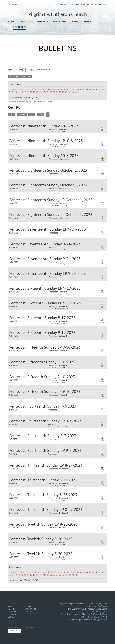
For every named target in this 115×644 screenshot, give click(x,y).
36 (101, 89)
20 (55, 89)
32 (90, 89)
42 (22, 92)
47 (37, 92)
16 (43, 89)
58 (69, 92)
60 (74, 92)
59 (71, 92)
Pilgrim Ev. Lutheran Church (58, 14)
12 (32, 89)
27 (75, 89)
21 (58, 89)
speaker (22, 115)
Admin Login (15, 631)
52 (51, 92)
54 (57, 92)
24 (67, 89)
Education (60, 21)
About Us (26, 21)
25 (70, 89)
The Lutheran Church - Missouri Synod (13, 612)
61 (77, 92)
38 (10, 92)
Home (11, 21)
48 (40, 92)
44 (28, 92)
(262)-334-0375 (15, 4)
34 (96, 89)
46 (34, 92)
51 (48, 92)
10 (26, 89)
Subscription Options (20, 76)
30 (84, 89)
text (32, 115)
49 (42, 92)
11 (29, 89)
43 (25, 92)
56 (63, 92)
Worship (42, 21)
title (12, 115)
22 (61, 89)
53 (54, 92)
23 (64, 89)
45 (31, 92)
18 (49, 89)
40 (16, 92)
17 (46, 89)
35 (99, 89)
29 (81, 89)
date (40, 115)
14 (38, 89)
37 (104, 89)
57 (66, 92)
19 (52, 89)
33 (93, 89)
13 (35, 89)
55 (60, 92)
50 (45, 92)
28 (78, 89)
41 (19, 92)
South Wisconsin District (30, 609)
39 (13, 92)
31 (87, 89)
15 (40, 89)
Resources (20, 27)
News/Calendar (82, 21)
